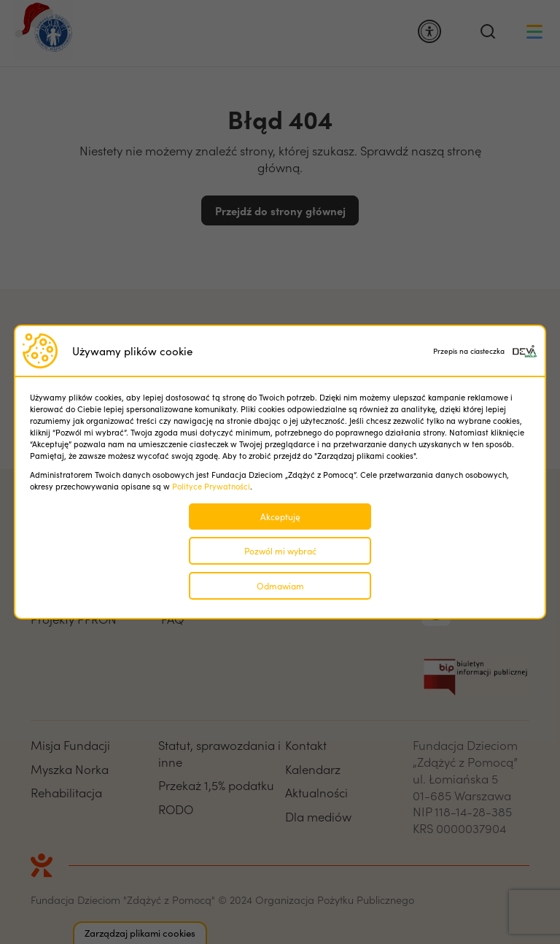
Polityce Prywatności (211, 486)
